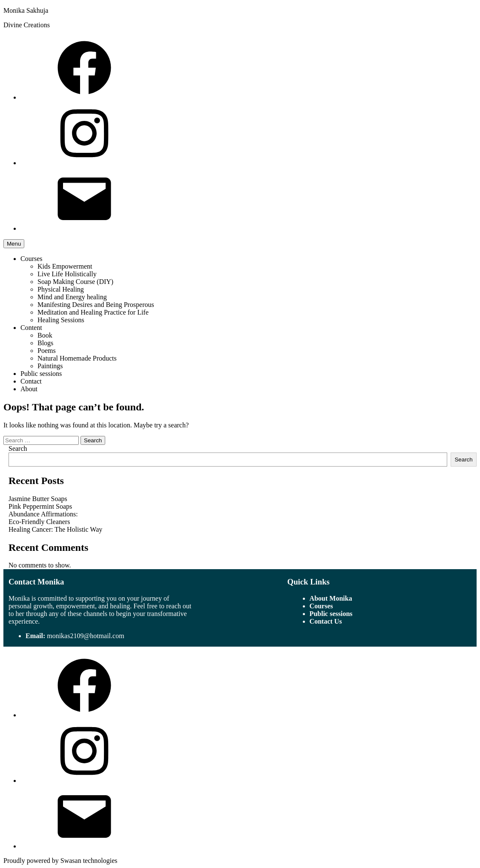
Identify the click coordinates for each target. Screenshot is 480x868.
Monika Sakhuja (26, 10)
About (29, 389)
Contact (31, 381)
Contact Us (326, 621)
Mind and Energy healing (72, 297)
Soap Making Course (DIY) (75, 282)
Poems (47, 351)
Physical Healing (61, 289)
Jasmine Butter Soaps (38, 499)
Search (18, 448)
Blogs (45, 343)
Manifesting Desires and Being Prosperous (96, 305)
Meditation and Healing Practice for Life (93, 312)
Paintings (50, 366)
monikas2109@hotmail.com (85, 636)
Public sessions (41, 374)
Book (45, 335)
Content (31, 328)
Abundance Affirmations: (43, 514)
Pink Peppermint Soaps (40, 506)
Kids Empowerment (65, 266)
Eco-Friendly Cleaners (39, 522)
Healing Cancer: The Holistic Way (55, 529)
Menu (14, 244)
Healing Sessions (61, 320)
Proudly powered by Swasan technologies (60, 861)
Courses (32, 259)
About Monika (331, 598)
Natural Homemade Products (77, 358)
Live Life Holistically (67, 274)
